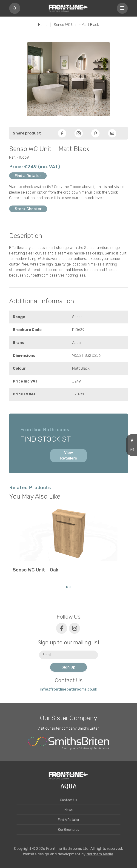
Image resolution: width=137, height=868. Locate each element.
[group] (68, 542)
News (69, 810)
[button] (67, 587)
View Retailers (69, 455)
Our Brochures (69, 830)
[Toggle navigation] (122, 8)
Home (43, 25)
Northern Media (100, 854)
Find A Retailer (69, 820)
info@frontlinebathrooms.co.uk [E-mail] (68, 689)
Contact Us (68, 800)
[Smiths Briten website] (68, 743)
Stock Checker (28, 209)
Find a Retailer (28, 176)
